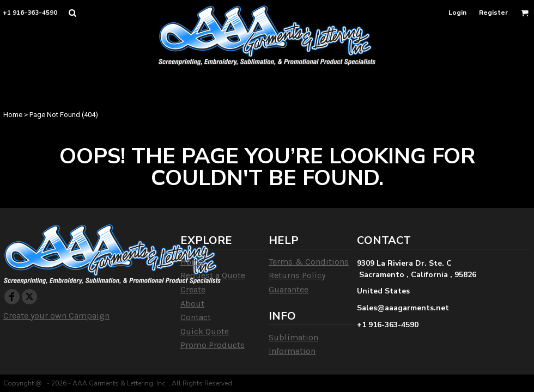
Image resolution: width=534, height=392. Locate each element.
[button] (72, 13)
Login (457, 13)
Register (493, 13)
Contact (196, 317)
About (192, 304)
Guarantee (289, 289)
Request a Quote (213, 275)
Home (13, 115)
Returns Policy (297, 275)
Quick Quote (205, 331)
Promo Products (213, 345)
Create (193, 289)
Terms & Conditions (309, 262)
